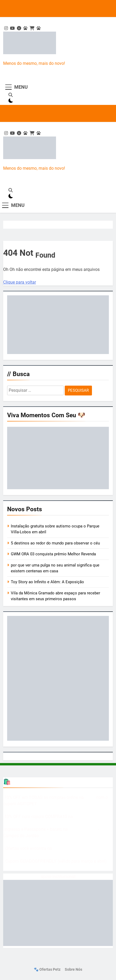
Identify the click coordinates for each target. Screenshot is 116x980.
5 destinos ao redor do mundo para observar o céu (55, 543)
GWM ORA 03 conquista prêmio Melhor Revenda (53, 554)
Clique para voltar (20, 282)
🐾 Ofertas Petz (47, 970)
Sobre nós (73, 970)
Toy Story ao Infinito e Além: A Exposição (47, 582)
